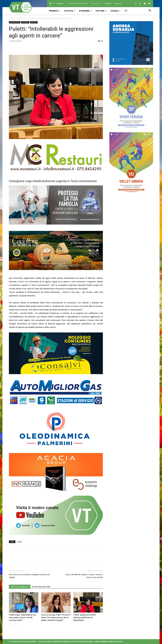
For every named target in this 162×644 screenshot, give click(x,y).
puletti (20, 542)
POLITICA (70, 11)
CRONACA (55, 11)
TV (126, 11)
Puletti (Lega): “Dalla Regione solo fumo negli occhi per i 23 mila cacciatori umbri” (23, 617)
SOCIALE (116, 11)
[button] (150, 11)
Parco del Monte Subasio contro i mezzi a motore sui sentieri (84, 576)
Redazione (118, 3)
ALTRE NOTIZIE (22, 18)
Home (11, 18)
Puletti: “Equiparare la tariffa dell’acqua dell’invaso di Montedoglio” (85, 617)
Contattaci (108, 3)
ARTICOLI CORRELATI (20, 587)
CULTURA (101, 11)
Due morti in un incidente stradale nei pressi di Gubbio (29, 576)
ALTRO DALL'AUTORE (41, 587)
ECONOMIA (85, 11)
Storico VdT (97, 3)
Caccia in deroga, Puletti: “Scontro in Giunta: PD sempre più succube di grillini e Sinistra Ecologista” (56, 617)
